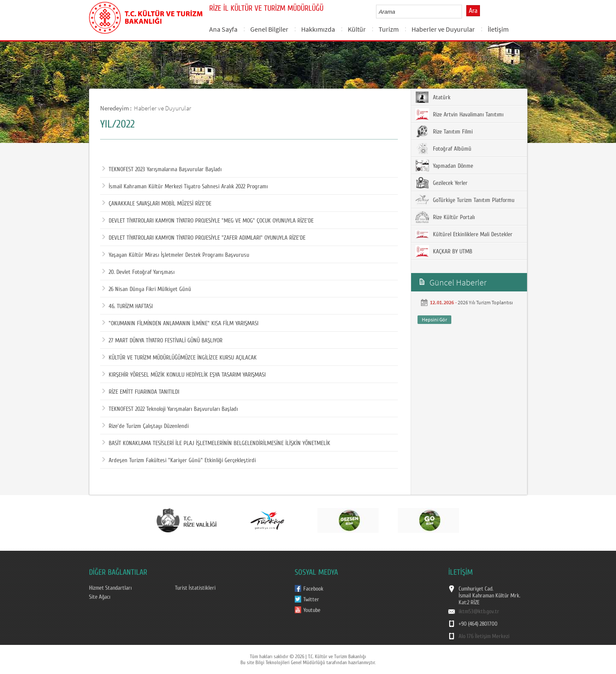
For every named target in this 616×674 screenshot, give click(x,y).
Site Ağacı (100, 597)
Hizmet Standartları (110, 588)
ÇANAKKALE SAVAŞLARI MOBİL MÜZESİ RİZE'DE (157, 204)
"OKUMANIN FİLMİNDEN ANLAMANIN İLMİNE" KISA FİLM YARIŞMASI (180, 324)
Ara (473, 11)
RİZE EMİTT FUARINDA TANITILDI (141, 392)
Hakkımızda (318, 29)
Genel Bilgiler (269, 29)
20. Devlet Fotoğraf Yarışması (138, 272)
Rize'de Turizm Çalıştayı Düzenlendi (145, 426)
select (464, 12)
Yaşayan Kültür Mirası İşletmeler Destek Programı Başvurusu (176, 255)
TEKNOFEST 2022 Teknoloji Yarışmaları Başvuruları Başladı (170, 409)
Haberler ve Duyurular (443, 29)
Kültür (357, 29)
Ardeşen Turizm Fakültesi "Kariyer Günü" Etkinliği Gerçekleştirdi (179, 460)
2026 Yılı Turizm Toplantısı (485, 302)
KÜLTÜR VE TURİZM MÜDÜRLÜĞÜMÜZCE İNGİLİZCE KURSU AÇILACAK (179, 358)
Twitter (311, 600)
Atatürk (433, 97)
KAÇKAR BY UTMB (444, 251)
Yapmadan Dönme (444, 166)
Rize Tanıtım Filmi (444, 131)
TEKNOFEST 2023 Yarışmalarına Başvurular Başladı (162, 169)
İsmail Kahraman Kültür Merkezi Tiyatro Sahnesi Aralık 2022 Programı (185, 187)
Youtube (312, 610)
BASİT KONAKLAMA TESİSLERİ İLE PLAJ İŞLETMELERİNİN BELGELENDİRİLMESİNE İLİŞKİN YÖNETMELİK (216, 443)
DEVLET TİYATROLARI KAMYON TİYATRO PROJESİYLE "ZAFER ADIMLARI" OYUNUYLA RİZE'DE (204, 238)
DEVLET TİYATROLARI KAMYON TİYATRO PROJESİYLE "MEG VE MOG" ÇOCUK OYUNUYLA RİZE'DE (208, 221)
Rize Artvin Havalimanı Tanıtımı (459, 114)
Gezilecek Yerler (441, 183)
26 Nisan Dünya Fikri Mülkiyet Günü (147, 289)
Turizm (389, 29)
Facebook (313, 589)
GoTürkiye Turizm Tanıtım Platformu (465, 200)
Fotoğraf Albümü (443, 148)
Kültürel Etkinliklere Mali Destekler (464, 234)
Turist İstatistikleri (195, 588)
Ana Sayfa (223, 29)
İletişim (498, 29)
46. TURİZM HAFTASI (127, 306)
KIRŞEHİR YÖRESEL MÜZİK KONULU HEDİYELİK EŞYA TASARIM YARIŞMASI (184, 375)
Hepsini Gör (434, 319)
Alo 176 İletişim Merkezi (484, 636)
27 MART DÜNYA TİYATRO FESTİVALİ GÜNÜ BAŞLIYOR (162, 341)
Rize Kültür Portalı (445, 217)
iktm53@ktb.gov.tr (479, 612)
